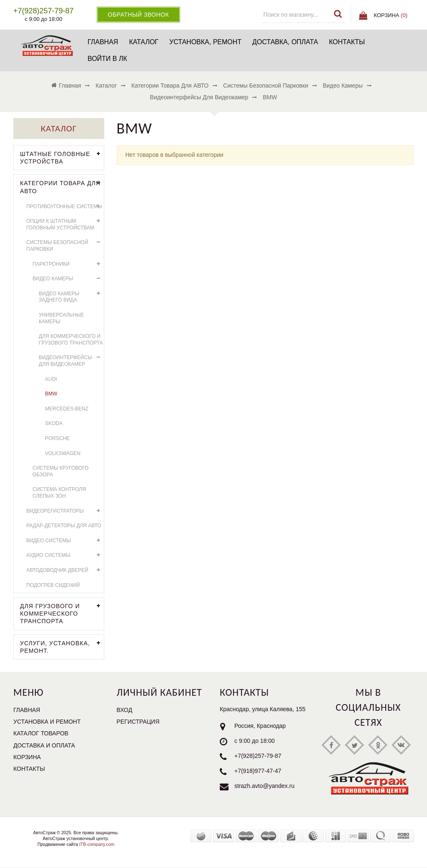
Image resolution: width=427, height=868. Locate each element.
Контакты (347, 42)
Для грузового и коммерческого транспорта (62, 613)
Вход (125, 710)
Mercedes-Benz (67, 409)
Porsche (57, 438)
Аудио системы (65, 555)
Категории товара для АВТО (62, 186)
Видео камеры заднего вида (71, 296)
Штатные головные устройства (62, 157)
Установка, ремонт (205, 42)
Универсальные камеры (62, 318)
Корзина (27, 757)
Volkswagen (63, 453)
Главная (103, 42)
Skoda (54, 423)
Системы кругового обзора (60, 471)
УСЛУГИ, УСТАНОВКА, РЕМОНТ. (62, 646)
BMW (51, 394)
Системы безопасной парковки (65, 245)
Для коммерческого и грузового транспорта (71, 340)
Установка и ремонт (47, 722)
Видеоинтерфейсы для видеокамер (71, 360)
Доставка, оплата (285, 42)
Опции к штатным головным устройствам (65, 223)
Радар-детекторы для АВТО (64, 526)
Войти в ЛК (107, 59)
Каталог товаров (41, 733)
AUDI (51, 379)
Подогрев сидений (53, 585)
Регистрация (138, 722)
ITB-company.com (96, 844)
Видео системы (65, 541)
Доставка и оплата (44, 745)
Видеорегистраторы (65, 511)
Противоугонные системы (65, 207)
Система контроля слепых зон (59, 493)
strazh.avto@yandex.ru (264, 786)
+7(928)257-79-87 (258, 756)
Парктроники (68, 264)
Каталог (144, 42)
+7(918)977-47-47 (258, 771)
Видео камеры (68, 279)
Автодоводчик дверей (65, 570)
